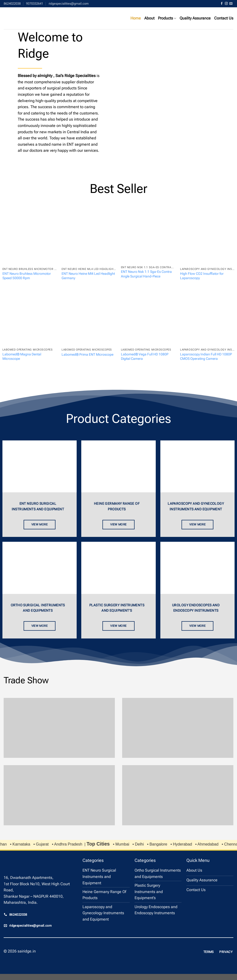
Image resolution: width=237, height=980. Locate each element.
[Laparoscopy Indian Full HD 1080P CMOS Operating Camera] (207, 318)
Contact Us (224, 18)
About (149, 18)
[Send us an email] (231, 4)
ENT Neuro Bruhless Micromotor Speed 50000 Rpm (27, 276)
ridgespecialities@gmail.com (69, 4)
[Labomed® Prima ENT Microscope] (89, 318)
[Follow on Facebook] (222, 4)
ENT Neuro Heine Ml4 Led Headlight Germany (88, 276)
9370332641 (35, 4)
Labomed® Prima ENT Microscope (87, 355)
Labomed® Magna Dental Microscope (22, 357)
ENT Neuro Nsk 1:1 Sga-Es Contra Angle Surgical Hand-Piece (146, 274)
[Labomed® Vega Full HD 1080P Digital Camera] (148, 318)
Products (167, 18)
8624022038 (12, 4)
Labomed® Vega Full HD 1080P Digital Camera (145, 357)
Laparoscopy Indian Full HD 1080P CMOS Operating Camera (206, 357)
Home (136, 18)
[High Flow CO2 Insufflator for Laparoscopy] (207, 238)
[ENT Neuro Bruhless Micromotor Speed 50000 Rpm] (30, 238)
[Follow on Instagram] (226, 4)
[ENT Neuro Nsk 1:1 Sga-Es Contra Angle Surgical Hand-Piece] (148, 237)
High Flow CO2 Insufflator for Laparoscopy (202, 276)
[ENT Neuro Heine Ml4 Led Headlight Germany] (89, 238)
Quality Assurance (195, 18)
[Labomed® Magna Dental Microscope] (30, 318)
